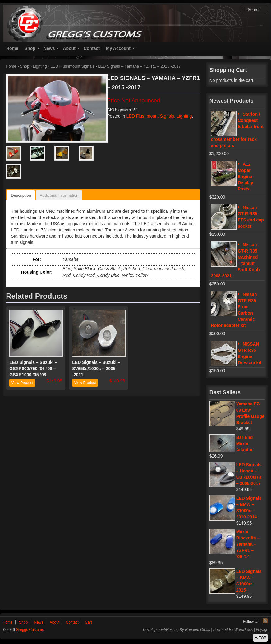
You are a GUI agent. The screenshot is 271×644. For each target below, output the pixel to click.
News (49, 48)
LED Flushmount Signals (72, 66)
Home (12, 48)
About (69, 48)
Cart (88, 622)
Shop (30, 48)
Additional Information (59, 195)
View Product (22, 383)
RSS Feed (265, 621)
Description (21, 195)
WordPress (243, 630)
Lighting (40, 66)
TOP (260, 638)
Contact (92, 48)
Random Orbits (198, 630)
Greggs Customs (29, 630)
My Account (118, 48)
